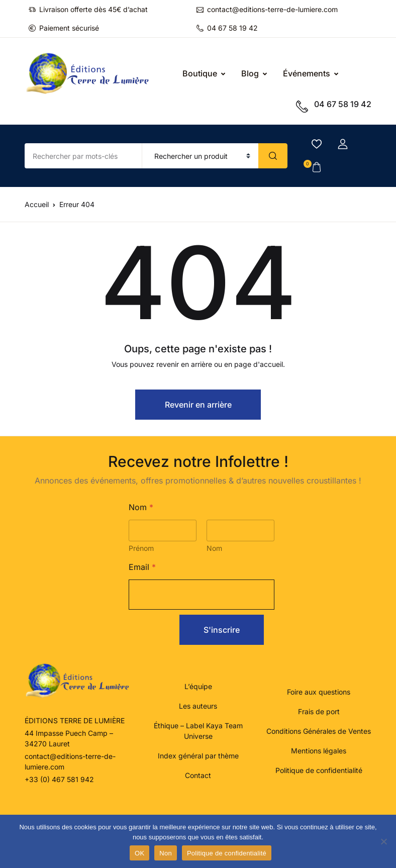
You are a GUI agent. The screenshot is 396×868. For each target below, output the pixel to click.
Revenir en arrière (198, 405)
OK (139, 853)
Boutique (200, 73)
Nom (214, 548)
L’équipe (198, 686)
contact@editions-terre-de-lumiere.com (267, 9)
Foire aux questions (319, 692)
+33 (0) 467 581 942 (59, 779)
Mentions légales (319, 751)
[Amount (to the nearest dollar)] (83, 156)
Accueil (37, 204)
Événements (307, 73)
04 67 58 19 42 (227, 28)
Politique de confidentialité (319, 770)
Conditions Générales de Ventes (319, 731)
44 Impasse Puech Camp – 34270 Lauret (69, 738)
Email (142, 567)
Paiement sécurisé (64, 28)
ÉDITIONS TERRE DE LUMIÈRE (75, 720)
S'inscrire (222, 630)
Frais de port (319, 711)
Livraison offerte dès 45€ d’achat (88, 9)
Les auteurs (198, 706)
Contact (198, 775)
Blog (250, 73)
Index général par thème (198, 756)
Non (166, 853)
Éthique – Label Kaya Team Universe (198, 731)
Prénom (141, 548)
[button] (343, 144)
